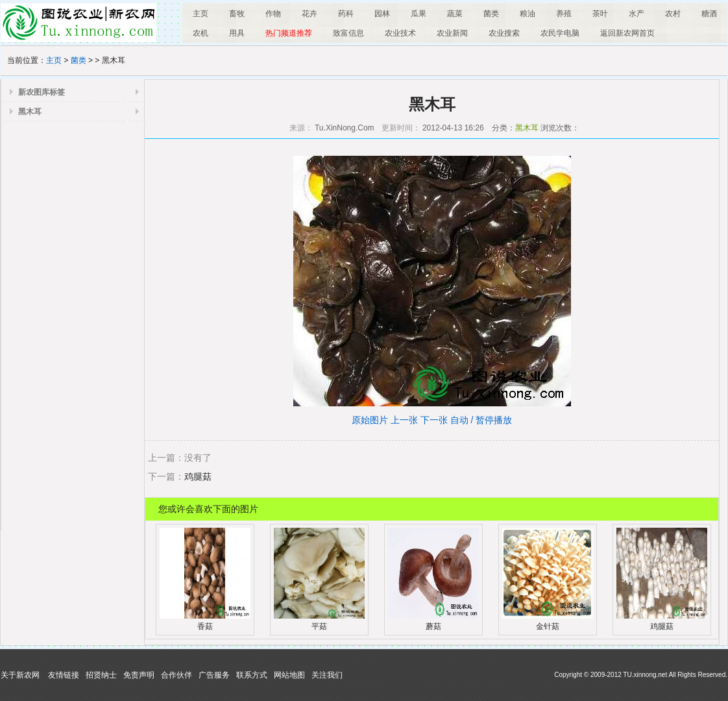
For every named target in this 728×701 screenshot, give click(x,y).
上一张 (404, 420)
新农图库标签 (42, 92)
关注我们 (327, 675)
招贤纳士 (101, 675)
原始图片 (370, 420)
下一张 (434, 420)
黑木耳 (30, 112)
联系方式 (252, 675)
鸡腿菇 (198, 476)
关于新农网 (20, 675)
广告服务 (214, 675)
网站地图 (289, 675)
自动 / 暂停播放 (481, 420)
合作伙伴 (176, 675)
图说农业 (79, 23)
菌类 (79, 60)
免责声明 (139, 675)
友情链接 (64, 675)
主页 (54, 60)
